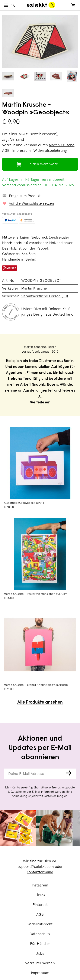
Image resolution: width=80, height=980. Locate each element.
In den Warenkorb (43, 164)
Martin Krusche (62, 145)
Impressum (40, 973)
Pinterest (40, 905)
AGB (40, 915)
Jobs (40, 954)
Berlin (52, 347)
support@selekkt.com (36, 867)
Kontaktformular (40, 872)
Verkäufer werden (40, 963)
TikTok (40, 895)
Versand (17, 140)
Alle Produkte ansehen (40, 703)
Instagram (40, 885)
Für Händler (40, 944)
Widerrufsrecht (40, 924)
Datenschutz (40, 934)
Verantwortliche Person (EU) (45, 296)
